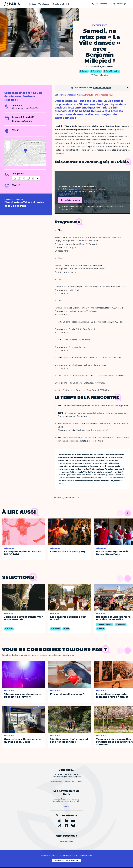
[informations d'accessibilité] (26, 178)
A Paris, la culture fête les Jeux (98, 95)
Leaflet (25, 165)
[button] (25, 151)
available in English (102, 88)
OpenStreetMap (37, 165)
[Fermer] (128, 88)
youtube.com (90, 186)
